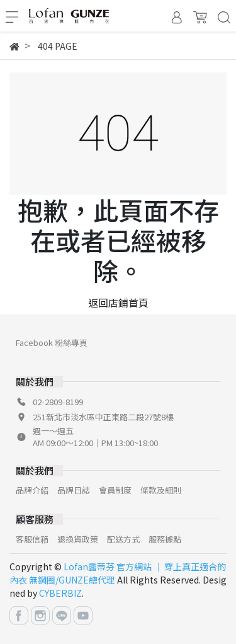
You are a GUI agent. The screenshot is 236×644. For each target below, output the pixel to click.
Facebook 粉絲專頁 (52, 342)
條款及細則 (161, 490)
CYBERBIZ (60, 593)
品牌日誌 (74, 490)
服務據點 (165, 539)
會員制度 (115, 490)
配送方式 (123, 539)
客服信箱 (32, 539)
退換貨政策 (78, 539)
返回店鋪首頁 (118, 302)
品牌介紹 (32, 490)
